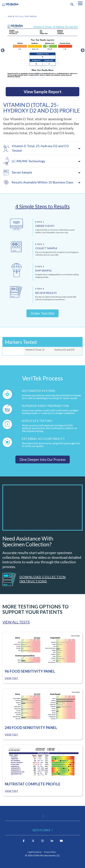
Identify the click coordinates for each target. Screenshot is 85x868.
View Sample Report (43, 92)
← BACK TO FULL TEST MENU (21, 16)
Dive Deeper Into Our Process (43, 459)
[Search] (72, 4)
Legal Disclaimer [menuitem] (35, 852)
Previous (2, 50)
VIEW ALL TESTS (16, 622)
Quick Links (41, 830)
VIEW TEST (11, 678)
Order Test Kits (42, 313)
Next (82, 50)
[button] (80, 3)
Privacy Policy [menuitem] (50, 852)
